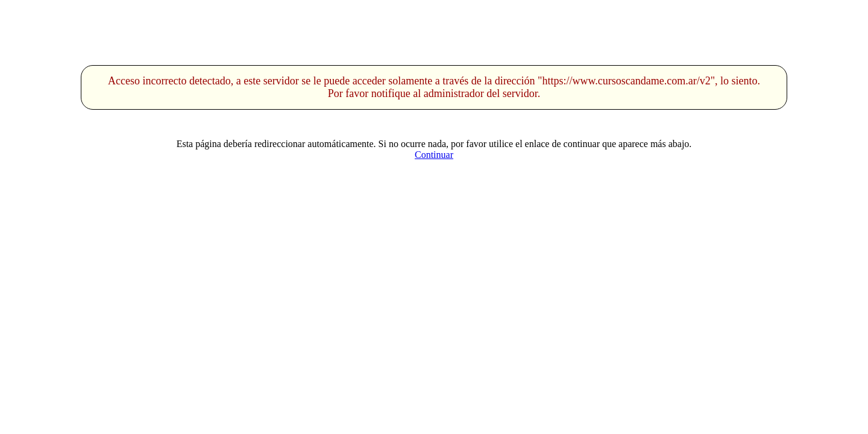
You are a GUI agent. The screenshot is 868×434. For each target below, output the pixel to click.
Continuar (434, 155)
